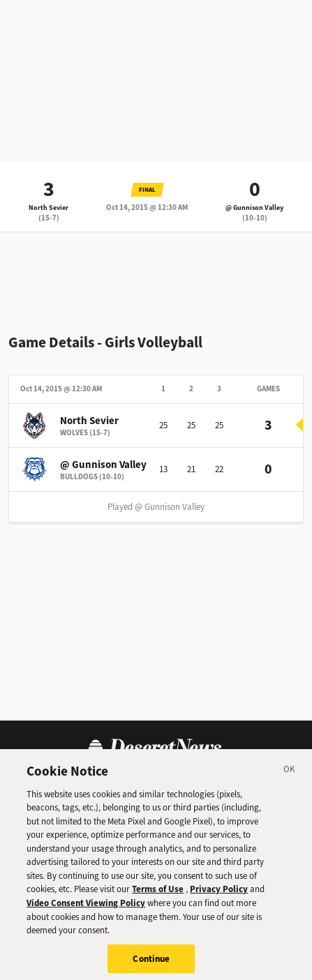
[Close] (290, 778)
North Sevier (49, 208)
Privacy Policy (219, 896)
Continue (151, 965)
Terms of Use (158, 896)
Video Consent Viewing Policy (86, 909)
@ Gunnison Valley (254, 208)
